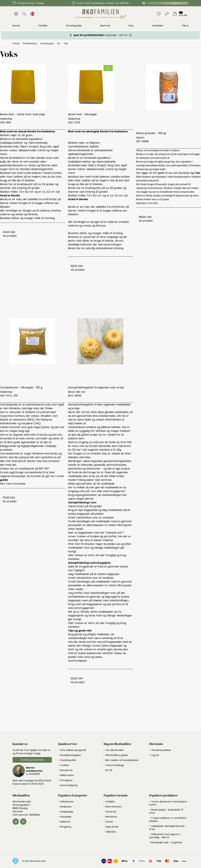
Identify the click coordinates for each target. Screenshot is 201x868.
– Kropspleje (65, 817)
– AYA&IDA (109, 802)
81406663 (34, 774)
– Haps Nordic (111, 827)
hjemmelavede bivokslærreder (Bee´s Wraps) (92, 163)
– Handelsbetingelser (70, 755)
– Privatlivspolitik (67, 760)
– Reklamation (66, 775)
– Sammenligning (68, 785)
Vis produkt (10, 236)
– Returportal (65, 770)
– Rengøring (65, 827)
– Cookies (63, 765)
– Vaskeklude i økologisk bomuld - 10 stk (168, 828)
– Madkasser (65, 807)
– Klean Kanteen (113, 807)
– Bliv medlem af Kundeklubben (121, 760)
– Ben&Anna (110, 817)
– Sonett (108, 822)
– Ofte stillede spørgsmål (72, 750)
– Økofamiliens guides (116, 755)
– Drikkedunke (66, 802)
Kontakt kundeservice (32, 760)
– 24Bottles (110, 832)
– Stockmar (110, 812)
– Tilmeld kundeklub (160, 750)
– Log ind (154, 755)
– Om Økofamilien (114, 750)
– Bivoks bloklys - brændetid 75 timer (166, 811)
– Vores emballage (114, 765)
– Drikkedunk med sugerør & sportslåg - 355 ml (164, 836)
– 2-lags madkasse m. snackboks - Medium (168, 819)
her (198, 173)
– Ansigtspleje (66, 812)
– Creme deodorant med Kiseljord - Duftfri (169, 803)
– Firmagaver (65, 780)
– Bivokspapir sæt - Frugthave (166, 842)
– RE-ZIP (108, 770)
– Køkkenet (64, 822)
